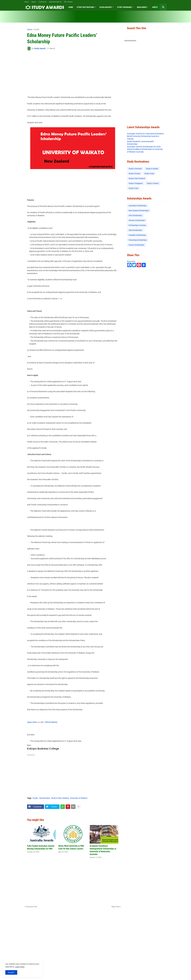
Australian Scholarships (138, 206)
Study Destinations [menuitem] (85, 7)
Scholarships (45, 798)
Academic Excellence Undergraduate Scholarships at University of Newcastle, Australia (103, 850)
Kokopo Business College (43, 749)
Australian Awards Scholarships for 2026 (144, 147)
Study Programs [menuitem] (124, 7)
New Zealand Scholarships (139, 211)
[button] (157, 7)
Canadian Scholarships (137, 235)
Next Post (116, 907)
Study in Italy (149, 174)
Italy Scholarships (135, 230)
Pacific (37, 29)
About (34, 2)
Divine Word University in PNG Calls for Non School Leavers (71, 847)
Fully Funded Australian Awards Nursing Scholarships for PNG (41, 847)
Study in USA (133, 188)
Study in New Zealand (60, 798)
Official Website (51, 722)
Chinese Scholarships (137, 220)
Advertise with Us (55, 2)
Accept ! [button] (11, 972)
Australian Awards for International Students (145, 134)
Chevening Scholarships (138, 240)
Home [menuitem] (71, 7)
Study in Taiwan (153, 183)
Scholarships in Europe (137, 225)
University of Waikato (79, 798)
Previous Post (31, 907)
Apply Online (33, 722)
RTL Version (68, 2)
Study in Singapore (136, 183)
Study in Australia (135, 169)
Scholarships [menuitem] (106, 7)
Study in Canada (152, 169)
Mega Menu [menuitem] (142, 7)
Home (27, 2)
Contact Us (42, 2)
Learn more (20, 967)
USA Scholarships (135, 215)
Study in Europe (134, 174)
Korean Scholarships (136, 245)
